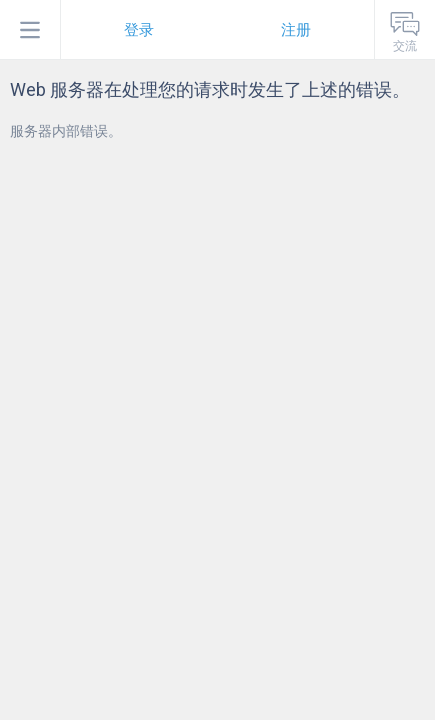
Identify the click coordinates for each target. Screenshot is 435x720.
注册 (296, 30)
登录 (139, 30)
